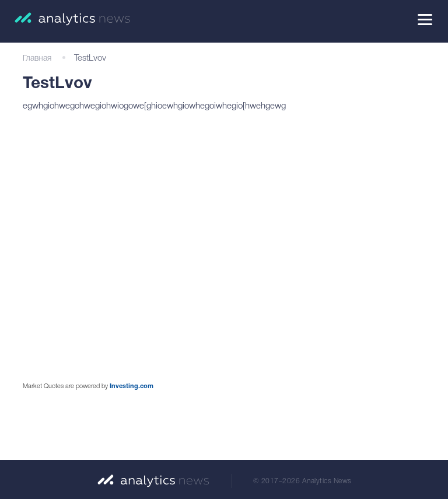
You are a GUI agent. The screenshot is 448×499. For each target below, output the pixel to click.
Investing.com (132, 386)
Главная (37, 59)
